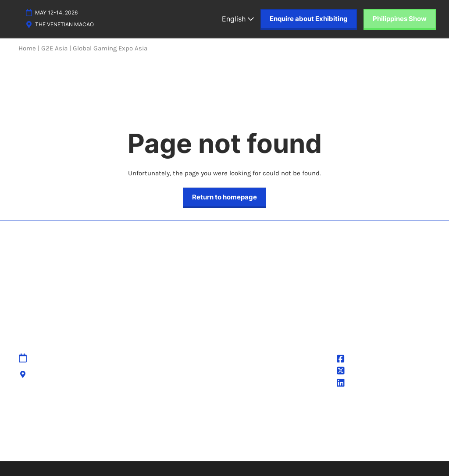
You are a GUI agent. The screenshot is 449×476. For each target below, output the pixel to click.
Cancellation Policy (187, 391)
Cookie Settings (253, 391)
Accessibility (178, 401)
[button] (309, 19)
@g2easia (358, 372)
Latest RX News (129, 430)
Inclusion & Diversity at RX (299, 430)
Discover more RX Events (57, 430)
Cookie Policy (249, 380)
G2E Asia (356, 384)
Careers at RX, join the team (205, 430)
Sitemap (172, 359)
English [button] (238, 19)
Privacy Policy (250, 359)
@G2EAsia (358, 360)
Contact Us (176, 369)
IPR (164, 380)
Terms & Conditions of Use (271, 369)
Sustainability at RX (380, 430)
